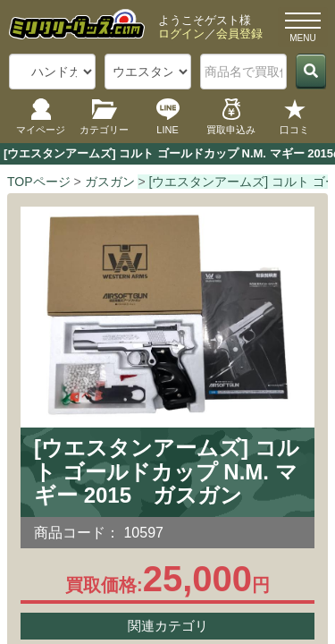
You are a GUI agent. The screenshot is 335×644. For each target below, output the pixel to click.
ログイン (181, 34)
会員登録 (239, 34)
